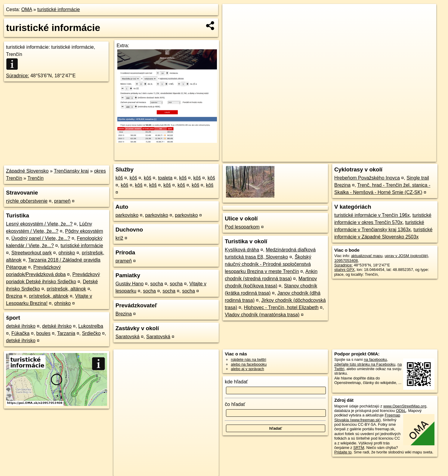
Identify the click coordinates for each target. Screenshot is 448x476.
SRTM (359, 448)
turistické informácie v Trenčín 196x (372, 215)
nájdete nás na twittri (248, 359)
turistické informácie (59, 9)
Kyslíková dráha (242, 250)
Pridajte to (343, 452)
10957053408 (346, 261)
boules (43, 333)
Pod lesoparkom (242, 227)
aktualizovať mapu (367, 256)
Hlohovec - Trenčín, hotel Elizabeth (281, 307)
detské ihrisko (21, 326)
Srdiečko (91, 333)
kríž (119, 238)
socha (157, 284)
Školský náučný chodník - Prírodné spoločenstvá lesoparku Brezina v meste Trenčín (268, 264)
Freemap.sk (362, 157)
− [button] (233, 23)
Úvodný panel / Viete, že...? (41, 238)
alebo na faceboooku (249, 364)
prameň (62, 201)
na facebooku (375, 359)
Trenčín (36, 178)
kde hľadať (236, 382)
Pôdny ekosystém (84, 231)
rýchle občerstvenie (27, 201)
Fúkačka (20, 333)
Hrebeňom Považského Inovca (367, 178)
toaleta (165, 178)
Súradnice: (18, 76)
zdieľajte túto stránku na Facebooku (365, 364)
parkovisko (127, 215)
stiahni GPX (344, 270)
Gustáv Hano (130, 284)
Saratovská (128, 337)
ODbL (401, 411)
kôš (119, 178)
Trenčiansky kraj (71, 171)
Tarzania (66, 333)
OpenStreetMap (331, 157)
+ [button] (233, 14)
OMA (27, 9)
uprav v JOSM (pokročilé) (406, 256)
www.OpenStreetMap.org (405, 406)
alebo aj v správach (247, 369)
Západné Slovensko (27, 171)
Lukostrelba (91, 326)
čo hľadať (235, 404)
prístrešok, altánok (66, 289)
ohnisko (67, 253)
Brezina (14, 296)
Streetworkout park (32, 253)
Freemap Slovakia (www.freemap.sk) (367, 417)
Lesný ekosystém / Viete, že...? (39, 224)
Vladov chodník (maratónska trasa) (262, 315)
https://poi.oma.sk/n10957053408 (408, 157)
